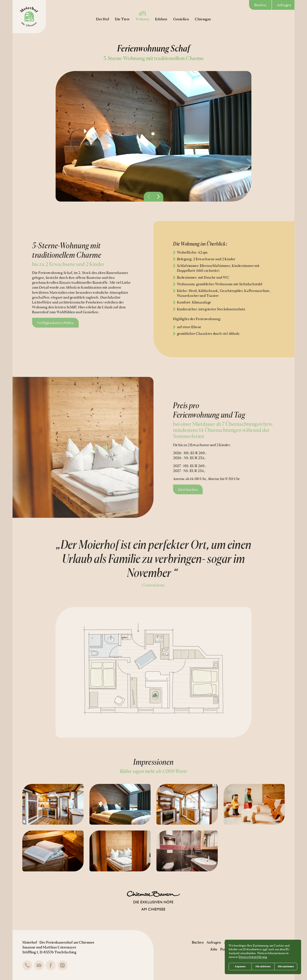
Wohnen (142, 15)
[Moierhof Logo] (29, 17)
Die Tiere (122, 15)
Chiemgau (203, 15)
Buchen (260, 5)
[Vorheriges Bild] (149, 197)
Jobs (214, 949)
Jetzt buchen (188, 489)
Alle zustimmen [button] (286, 966)
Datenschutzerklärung (253, 957)
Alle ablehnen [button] (263, 966)
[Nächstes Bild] (158, 197)
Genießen (181, 15)
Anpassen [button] (240, 966)
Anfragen (284, 5)
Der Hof (103, 15)
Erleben (161, 15)
